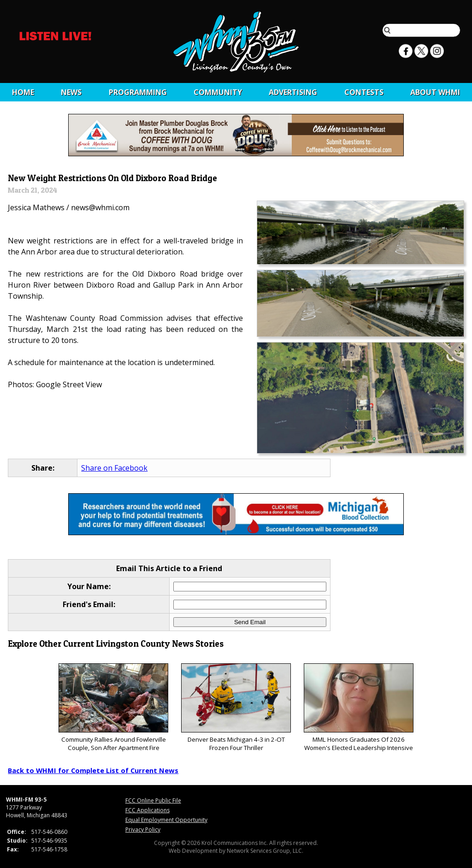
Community (218, 92)
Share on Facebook (114, 468)
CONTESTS (364, 92)
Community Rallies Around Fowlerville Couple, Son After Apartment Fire (113, 708)
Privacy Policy (143, 830)
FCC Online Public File (153, 800)
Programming (138, 92)
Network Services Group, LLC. (265, 851)
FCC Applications (147, 810)
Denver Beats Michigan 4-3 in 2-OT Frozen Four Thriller (236, 708)
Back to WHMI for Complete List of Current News (93, 770)
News (71, 92)
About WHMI (435, 92)
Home (23, 92)
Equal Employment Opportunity (166, 820)
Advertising (293, 92)
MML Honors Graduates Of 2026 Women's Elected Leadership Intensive (358, 708)
